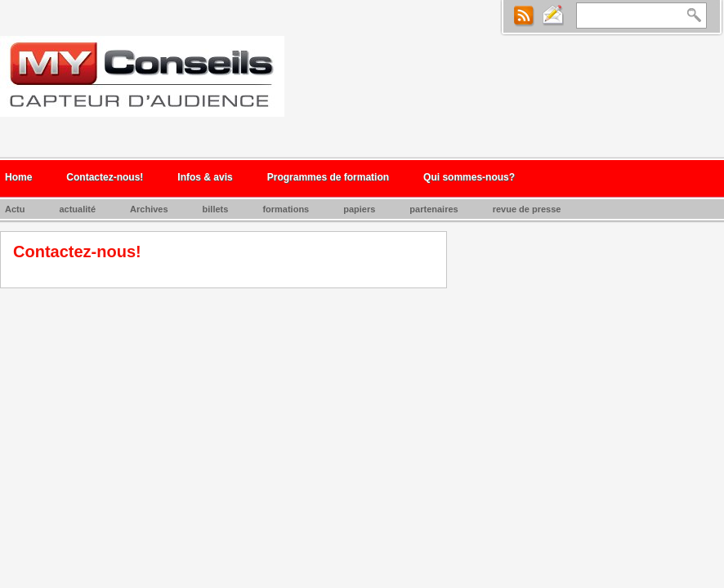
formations (286, 209)
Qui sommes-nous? (469, 177)
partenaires (434, 209)
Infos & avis (205, 177)
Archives (149, 209)
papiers (359, 209)
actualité (77, 209)
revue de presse (527, 209)
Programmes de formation (328, 177)
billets (216, 209)
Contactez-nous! (105, 177)
